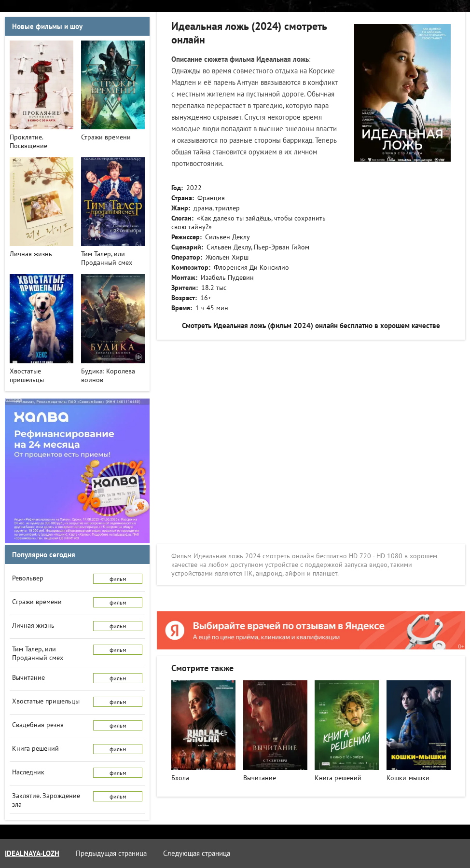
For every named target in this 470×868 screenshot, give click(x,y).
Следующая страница (197, 853)
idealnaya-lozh (32, 853)
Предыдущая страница (111, 853)
